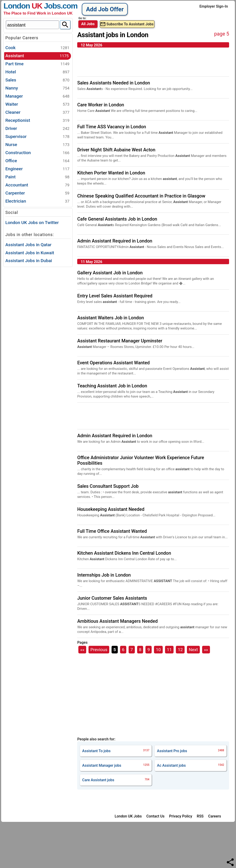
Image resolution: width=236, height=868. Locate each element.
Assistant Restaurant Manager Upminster (120, 341)
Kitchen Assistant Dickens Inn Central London (124, 553)
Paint (37, 177)
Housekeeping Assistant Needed (111, 509)
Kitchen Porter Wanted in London (111, 173)
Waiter (37, 104)
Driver (37, 129)
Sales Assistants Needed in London (114, 83)
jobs (116, 751)
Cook (37, 48)
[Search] (65, 25)
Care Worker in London (101, 105)
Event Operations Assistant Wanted (113, 363)
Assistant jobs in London (113, 35)
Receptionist (37, 121)
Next (193, 650)
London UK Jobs (128, 816)
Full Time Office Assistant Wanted (112, 531)
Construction (37, 153)
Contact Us (155, 816)
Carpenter (37, 193)
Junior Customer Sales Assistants (112, 598)
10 (158, 650)
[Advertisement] (38, 337)
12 (180, 650)
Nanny (37, 88)
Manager (37, 96)
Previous (99, 650)
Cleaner (37, 112)
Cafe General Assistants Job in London (117, 219)
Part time (37, 64)
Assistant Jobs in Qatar (28, 245)
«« (82, 650)
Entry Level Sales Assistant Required (115, 296)
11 (169, 650)
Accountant (37, 185)
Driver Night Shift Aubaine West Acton (116, 150)
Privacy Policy (181, 816)
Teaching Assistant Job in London (112, 386)
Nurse (37, 145)
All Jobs (88, 24)
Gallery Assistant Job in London (110, 273)
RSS (200, 816)
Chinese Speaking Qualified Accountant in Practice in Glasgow (141, 196)
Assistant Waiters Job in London (111, 318)
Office (37, 161)
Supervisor (37, 137)
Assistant (37, 56)
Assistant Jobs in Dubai (29, 261)
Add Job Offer (105, 9)
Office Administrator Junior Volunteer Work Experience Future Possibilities (141, 460)
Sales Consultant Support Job (108, 486)
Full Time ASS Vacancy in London (112, 127)
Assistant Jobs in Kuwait (30, 253)
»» (206, 650)
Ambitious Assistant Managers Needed (117, 621)
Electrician (37, 201)
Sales (37, 80)
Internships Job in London (104, 575)
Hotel (37, 72)
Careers (215, 816)
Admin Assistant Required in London (115, 241)
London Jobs (32, 6)
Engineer (37, 169)
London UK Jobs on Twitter (32, 223)
